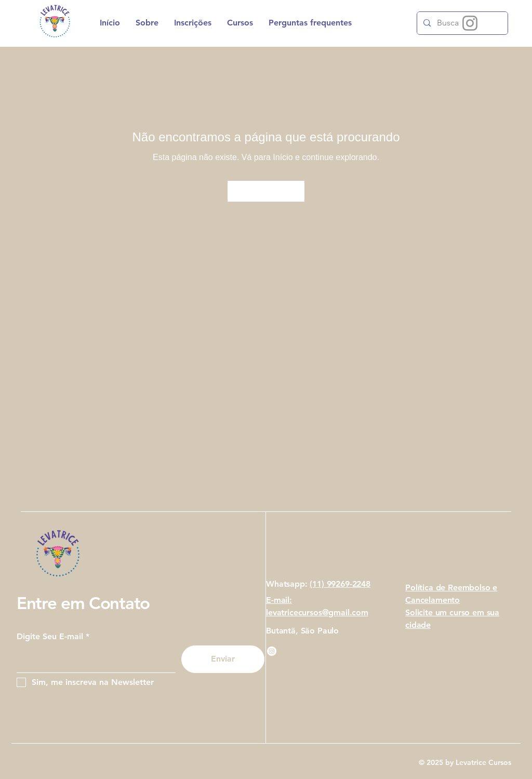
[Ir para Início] (266, 191)
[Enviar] (223, 659)
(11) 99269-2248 (340, 584)
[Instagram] (470, 23)
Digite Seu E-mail (50, 637)
